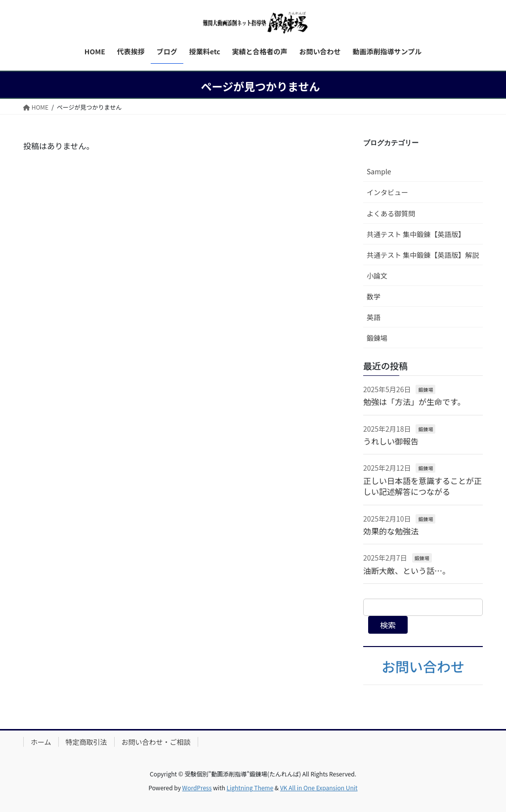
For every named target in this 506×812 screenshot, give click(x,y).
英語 (374, 317)
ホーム (41, 742)
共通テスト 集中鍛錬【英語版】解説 (423, 255)
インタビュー (387, 192)
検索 (388, 625)
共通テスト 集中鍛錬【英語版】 (416, 234)
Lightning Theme (250, 788)
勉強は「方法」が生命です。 (414, 402)
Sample (379, 171)
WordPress (197, 788)
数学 (374, 296)
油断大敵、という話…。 (407, 570)
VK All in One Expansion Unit (319, 788)
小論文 (377, 276)
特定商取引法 (86, 742)
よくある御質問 (391, 213)
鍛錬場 (377, 338)
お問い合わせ (423, 666)
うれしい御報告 (391, 441)
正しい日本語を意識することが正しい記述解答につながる (422, 486)
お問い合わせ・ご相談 (156, 742)
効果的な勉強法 (391, 531)
